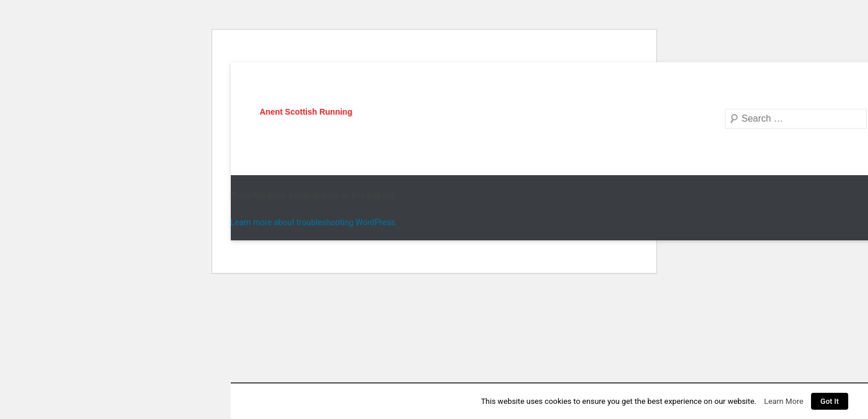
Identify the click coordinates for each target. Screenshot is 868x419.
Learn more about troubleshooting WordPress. (314, 222)
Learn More (783, 401)
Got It (830, 401)
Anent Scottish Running (306, 112)
